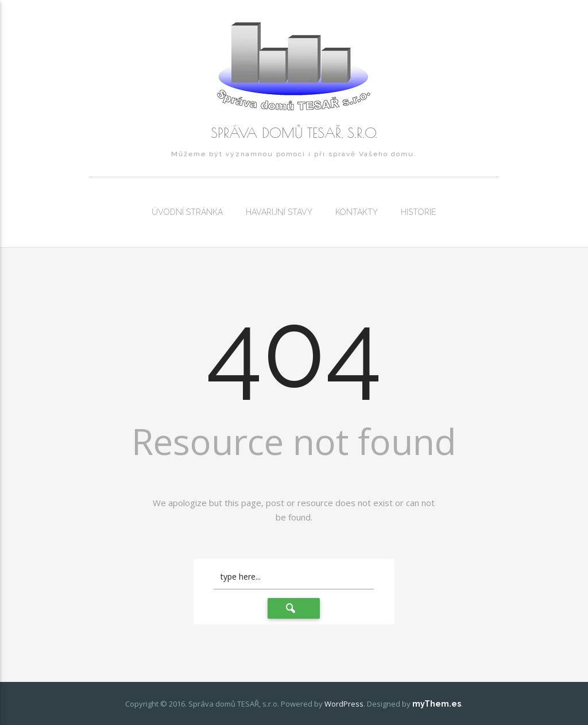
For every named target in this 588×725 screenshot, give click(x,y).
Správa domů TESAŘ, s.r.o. (294, 133)
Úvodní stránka (187, 212)
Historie (418, 212)
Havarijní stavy (279, 212)
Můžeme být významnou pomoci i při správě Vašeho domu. (294, 154)
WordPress (344, 704)
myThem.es (437, 704)
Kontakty (357, 212)
